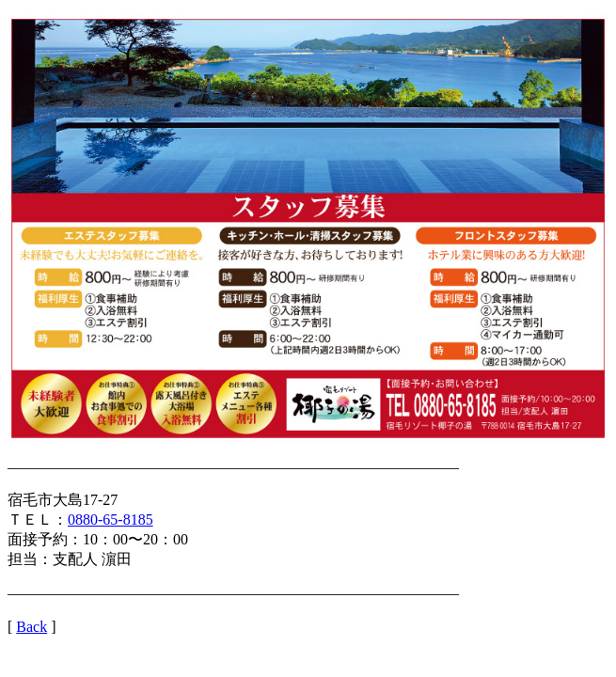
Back (32, 627)
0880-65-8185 (111, 520)
